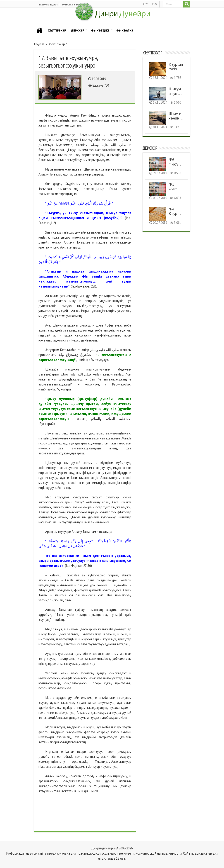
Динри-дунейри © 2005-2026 (112, 848)
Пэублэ (40, 30)
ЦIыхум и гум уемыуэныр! (179, 93)
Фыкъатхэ (125, 30)
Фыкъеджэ (100, 30)
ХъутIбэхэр (57, 30)
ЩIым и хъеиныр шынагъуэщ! (179, 118)
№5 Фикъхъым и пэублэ (178, 191)
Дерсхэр (78, 30)
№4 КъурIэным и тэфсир (178, 216)
